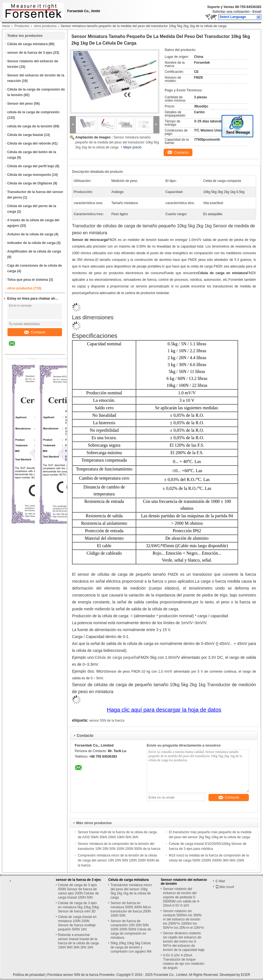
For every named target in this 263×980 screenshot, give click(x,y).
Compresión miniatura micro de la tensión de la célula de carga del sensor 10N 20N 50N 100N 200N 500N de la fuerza (118, 860)
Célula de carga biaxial (25, 135)
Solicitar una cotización (231, 12)
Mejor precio (132, 147)
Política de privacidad (29, 975)
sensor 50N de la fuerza (107, 721)
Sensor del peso (20, 104)
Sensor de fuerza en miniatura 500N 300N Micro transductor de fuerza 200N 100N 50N (131, 909)
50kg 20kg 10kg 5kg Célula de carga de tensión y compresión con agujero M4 (131, 947)
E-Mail (220, 881)
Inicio (6, 26)
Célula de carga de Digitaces (30, 183)
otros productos (45, 26)
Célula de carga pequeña (117, 657)
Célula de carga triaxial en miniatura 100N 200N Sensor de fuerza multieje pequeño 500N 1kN (77, 923)
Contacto (35, 332)
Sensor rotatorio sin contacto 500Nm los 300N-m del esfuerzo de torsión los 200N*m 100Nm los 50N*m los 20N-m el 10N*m (183, 919)
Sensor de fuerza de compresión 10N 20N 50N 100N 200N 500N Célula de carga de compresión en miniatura (131, 929)
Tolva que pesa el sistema (28, 280)
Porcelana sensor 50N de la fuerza (73, 975)
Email (257, 12)
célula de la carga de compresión (33, 112)
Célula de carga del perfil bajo (31, 166)
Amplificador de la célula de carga (34, 251)
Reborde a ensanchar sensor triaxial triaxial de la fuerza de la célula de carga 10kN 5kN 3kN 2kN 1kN (78, 941)
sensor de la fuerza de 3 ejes (30, 53)
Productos (22, 26)
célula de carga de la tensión (30, 126)
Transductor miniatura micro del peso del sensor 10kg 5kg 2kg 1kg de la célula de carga (131, 891)
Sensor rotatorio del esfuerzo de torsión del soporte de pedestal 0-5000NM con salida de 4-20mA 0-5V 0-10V (181, 897)
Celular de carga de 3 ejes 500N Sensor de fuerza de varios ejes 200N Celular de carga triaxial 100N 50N (78, 891)
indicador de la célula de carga (31, 243)
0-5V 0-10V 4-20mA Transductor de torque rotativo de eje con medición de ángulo (184, 962)
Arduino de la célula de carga (30, 234)
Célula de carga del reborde (29, 143)
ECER (245, 975)
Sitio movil (225, 887)
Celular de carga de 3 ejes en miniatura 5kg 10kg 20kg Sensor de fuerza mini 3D (78, 907)
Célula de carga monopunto (29, 175)
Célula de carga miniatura (27, 44)
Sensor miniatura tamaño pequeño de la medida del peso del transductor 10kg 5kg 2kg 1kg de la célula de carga (117, 142)
